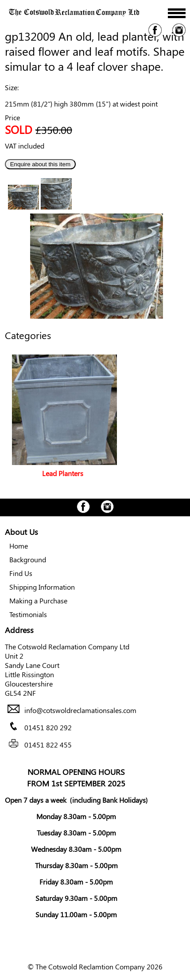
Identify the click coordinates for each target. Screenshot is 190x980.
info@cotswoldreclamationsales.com (80, 710)
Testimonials (28, 614)
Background (28, 559)
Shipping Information (42, 587)
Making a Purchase (38, 601)
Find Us (21, 573)
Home (19, 546)
